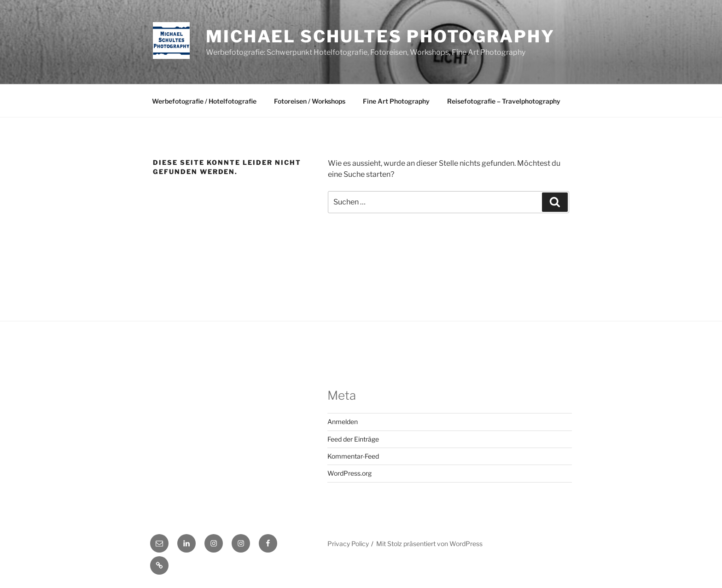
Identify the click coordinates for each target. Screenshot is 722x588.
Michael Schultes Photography (380, 36)
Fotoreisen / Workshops (310, 101)
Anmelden (343, 422)
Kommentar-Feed (353, 456)
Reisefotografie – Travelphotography (504, 101)
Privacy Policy (348, 544)
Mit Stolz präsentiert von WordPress (429, 544)
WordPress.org (349, 473)
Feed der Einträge (353, 439)
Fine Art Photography (396, 101)
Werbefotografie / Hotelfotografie (204, 101)
